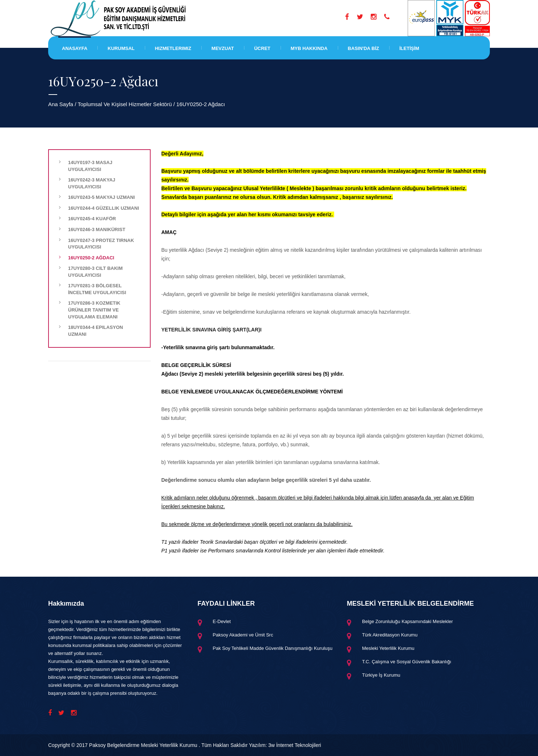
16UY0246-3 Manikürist (97, 229)
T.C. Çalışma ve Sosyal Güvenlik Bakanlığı (407, 662)
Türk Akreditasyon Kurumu (390, 635)
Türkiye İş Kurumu (381, 675)
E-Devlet (222, 621)
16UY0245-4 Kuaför (92, 219)
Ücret (262, 48)
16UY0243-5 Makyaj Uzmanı (101, 197)
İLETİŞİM (409, 48)
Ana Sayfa (61, 104)
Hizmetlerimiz (173, 48)
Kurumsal (121, 48)
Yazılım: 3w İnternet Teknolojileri (285, 745)
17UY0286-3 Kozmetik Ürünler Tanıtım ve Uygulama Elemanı (94, 310)
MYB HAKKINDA (309, 48)
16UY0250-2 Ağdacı (91, 258)
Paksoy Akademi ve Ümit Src (243, 635)
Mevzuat (223, 48)
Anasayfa (75, 48)
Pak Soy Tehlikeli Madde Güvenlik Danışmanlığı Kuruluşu (273, 648)
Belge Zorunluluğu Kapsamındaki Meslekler (407, 621)
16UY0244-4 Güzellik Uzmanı (104, 208)
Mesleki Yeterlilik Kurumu (388, 648)
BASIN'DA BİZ (363, 48)
